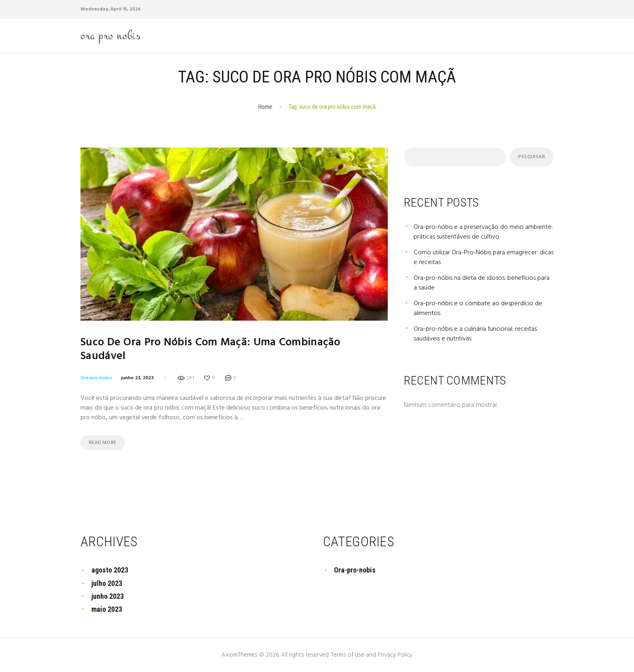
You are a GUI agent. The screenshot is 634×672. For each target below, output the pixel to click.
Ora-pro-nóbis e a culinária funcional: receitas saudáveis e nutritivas (475, 334)
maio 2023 (107, 609)
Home (265, 107)
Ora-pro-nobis (96, 378)
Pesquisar (532, 157)
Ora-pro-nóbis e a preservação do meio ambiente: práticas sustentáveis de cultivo (483, 232)
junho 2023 (108, 596)
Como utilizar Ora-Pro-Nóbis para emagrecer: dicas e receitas (484, 258)
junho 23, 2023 (137, 378)
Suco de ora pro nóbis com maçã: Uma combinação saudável (210, 349)
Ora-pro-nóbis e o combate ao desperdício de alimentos (478, 309)
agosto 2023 (110, 570)
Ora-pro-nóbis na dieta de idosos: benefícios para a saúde (482, 283)
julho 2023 (107, 583)
